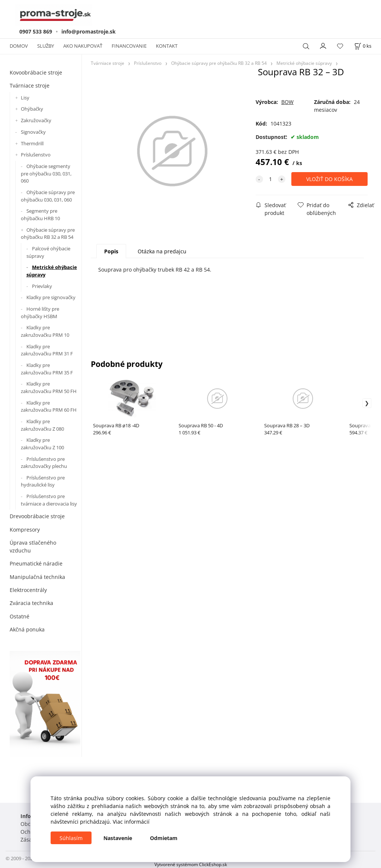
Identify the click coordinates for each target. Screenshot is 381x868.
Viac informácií (131, 822)
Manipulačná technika (37, 577)
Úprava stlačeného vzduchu (33, 547)
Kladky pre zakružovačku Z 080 (42, 425)
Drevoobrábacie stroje (37, 516)
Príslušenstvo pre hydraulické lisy (43, 481)
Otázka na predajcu (162, 251)
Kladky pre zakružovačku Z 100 (42, 444)
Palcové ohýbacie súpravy (48, 252)
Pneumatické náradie (36, 563)
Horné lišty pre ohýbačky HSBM (40, 313)
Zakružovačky (36, 120)
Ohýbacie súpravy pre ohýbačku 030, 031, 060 (48, 196)
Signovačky (33, 132)
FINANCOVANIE (129, 46)
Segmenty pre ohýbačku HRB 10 (40, 215)
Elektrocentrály (28, 590)
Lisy (25, 98)
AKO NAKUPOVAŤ (83, 46)
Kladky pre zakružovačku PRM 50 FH (49, 387)
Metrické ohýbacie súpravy (52, 271)
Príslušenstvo (36, 155)
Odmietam (164, 838)
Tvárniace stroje (30, 85)
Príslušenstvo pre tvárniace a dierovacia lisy (49, 500)
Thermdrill (32, 143)
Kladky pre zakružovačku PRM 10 (45, 331)
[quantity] (270, 179)
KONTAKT (167, 46)
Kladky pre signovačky (51, 297)
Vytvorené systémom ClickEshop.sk (191, 864)
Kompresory (25, 530)
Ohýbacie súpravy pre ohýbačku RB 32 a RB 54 (48, 234)
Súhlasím (71, 838)
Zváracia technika (31, 603)
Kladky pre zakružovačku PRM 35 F (47, 369)
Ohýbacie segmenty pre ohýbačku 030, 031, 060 (46, 173)
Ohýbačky (32, 109)
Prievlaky (42, 286)
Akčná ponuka (27, 629)
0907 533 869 (36, 31)
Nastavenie (118, 838)
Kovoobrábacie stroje (36, 72)
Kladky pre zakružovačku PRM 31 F (47, 350)
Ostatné (20, 616)
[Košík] (363, 46)
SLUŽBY (46, 46)
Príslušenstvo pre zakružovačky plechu (44, 463)
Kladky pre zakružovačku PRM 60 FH (49, 406)
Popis (111, 251)
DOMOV (19, 46)
